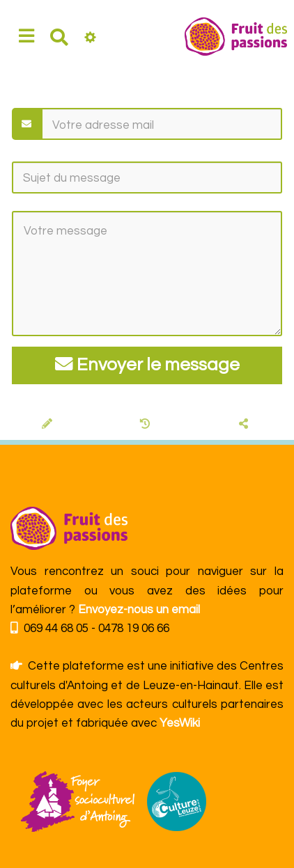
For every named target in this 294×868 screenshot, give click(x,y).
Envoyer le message (147, 364)
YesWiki (180, 723)
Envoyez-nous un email (139, 610)
